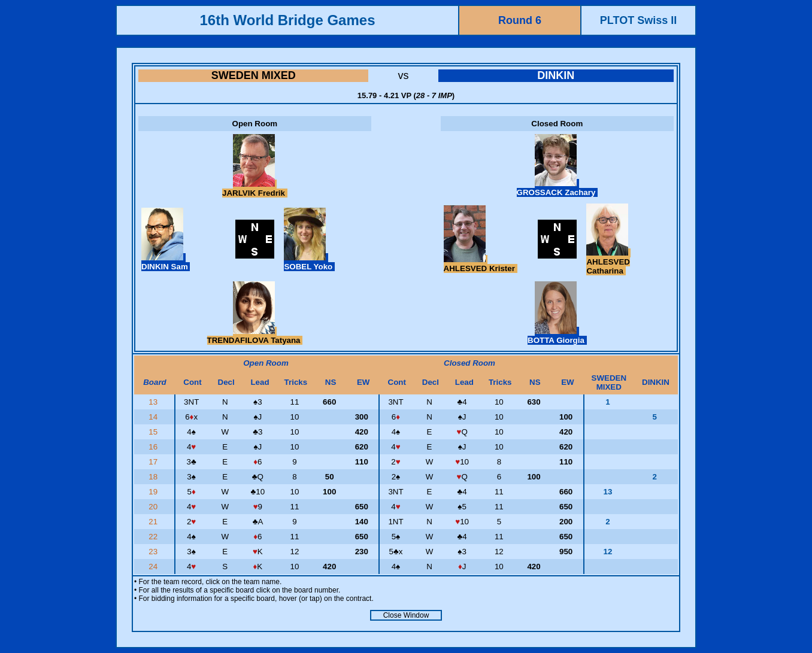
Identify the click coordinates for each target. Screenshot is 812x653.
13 (154, 402)
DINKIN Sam (166, 262)
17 (154, 462)
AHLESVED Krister (481, 264)
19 (154, 492)
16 (154, 447)
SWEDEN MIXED (254, 75)
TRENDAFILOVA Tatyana (255, 336)
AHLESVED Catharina (608, 262)
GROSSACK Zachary (558, 188)
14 (154, 417)
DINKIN (556, 75)
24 (154, 567)
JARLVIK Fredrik (255, 189)
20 (154, 507)
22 (154, 537)
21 (154, 522)
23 (154, 552)
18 (154, 477)
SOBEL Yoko (309, 262)
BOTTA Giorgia (557, 336)
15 (154, 432)
